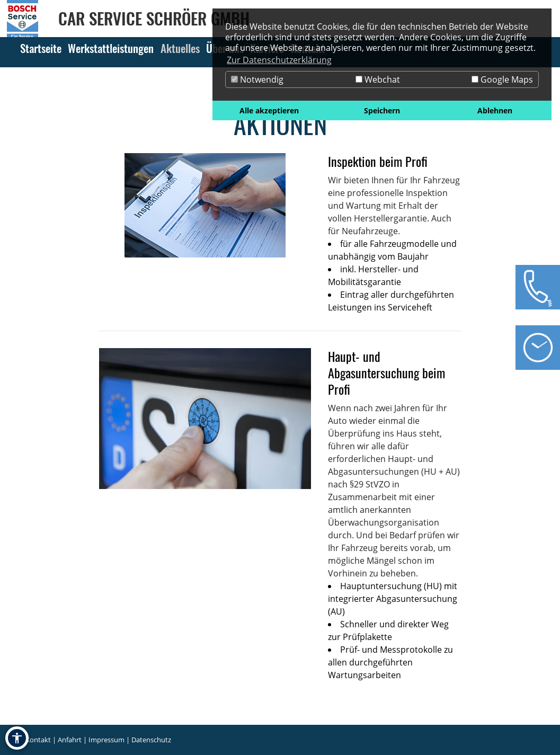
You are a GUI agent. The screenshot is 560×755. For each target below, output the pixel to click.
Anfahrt (70, 740)
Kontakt (38, 740)
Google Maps (502, 79)
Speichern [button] (382, 110)
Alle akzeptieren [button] (269, 110)
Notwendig (257, 79)
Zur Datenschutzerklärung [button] (279, 60)
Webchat (378, 79)
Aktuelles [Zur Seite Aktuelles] (180, 48)
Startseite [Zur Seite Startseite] (41, 48)
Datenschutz (151, 740)
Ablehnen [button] (495, 110)
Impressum (106, 740)
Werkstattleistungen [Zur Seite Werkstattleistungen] (111, 48)
